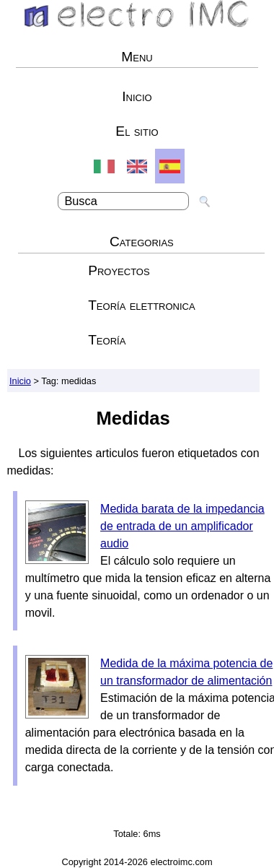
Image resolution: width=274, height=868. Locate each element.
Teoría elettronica (142, 305)
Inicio (137, 96)
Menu (137, 57)
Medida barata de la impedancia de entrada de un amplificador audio (182, 526)
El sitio (137, 131)
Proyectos (119, 270)
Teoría (107, 340)
